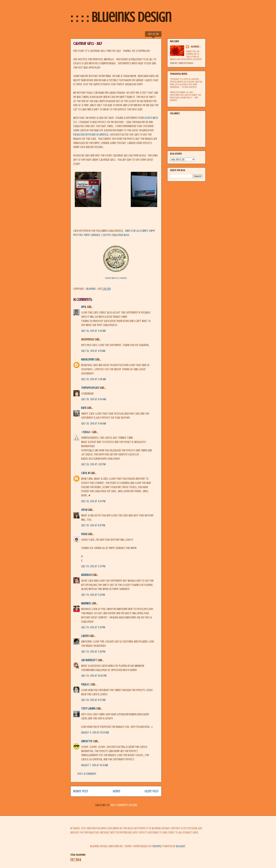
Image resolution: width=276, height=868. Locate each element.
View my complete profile (182, 63)
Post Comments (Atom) (124, 805)
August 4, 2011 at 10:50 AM (95, 733)
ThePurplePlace (90, 388)
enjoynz (157, 846)
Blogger (181, 846)
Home (117, 791)
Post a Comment (87, 774)
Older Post (152, 791)
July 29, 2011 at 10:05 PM (94, 676)
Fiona (84, 534)
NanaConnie (88, 360)
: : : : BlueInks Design (121, 17)
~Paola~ (86, 432)
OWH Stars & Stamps (136, 231)
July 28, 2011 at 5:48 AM (93, 379)
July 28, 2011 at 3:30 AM (93, 331)
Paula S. (86, 684)
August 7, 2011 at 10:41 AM (95, 765)
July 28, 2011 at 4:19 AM (93, 351)
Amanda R (86, 575)
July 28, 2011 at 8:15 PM (93, 525)
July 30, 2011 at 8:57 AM (93, 700)
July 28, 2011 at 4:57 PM (93, 501)
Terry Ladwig (88, 709)
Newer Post (81, 791)
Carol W (85, 473)
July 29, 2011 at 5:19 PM (93, 627)
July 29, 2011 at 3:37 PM (93, 566)
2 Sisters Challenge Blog (115, 235)
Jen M (84, 510)
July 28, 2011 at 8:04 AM (94, 399)
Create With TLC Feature (116, 278)
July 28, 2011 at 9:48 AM (94, 424)
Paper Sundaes (92, 235)
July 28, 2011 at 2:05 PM (93, 464)
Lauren (85, 636)
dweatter (87, 741)
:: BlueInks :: (195, 47)
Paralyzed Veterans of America (91, 135)
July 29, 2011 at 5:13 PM (93, 595)
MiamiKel (86, 603)
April (84, 307)
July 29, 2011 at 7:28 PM (93, 652)
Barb (84, 408)
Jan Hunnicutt (89, 660)
